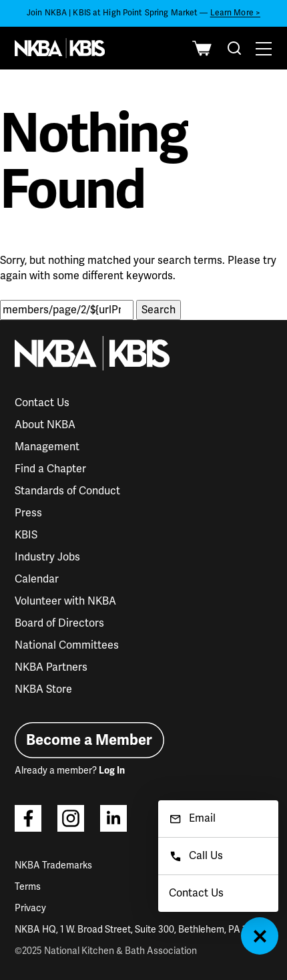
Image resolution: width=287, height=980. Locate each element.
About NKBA (45, 425)
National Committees (67, 645)
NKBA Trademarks (53, 865)
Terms (28, 887)
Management (47, 447)
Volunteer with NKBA (65, 601)
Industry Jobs (47, 557)
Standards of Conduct (67, 491)
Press (28, 513)
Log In (112, 771)
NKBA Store (43, 689)
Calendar (37, 579)
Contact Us (42, 403)
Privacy (30, 908)
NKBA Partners (51, 667)
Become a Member (89, 740)
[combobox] (234, 48)
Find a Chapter (50, 469)
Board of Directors (59, 623)
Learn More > (235, 13)
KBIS (26, 535)
